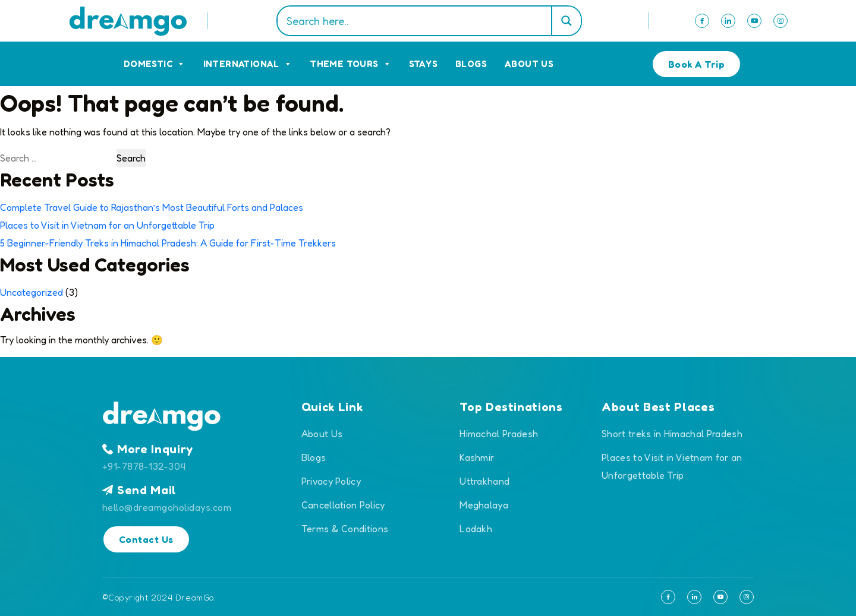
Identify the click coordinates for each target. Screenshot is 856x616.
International (248, 64)
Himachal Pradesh (499, 434)
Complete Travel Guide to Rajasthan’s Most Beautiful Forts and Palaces (152, 207)
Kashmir (477, 457)
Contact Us (146, 539)
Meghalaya (484, 505)
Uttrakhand (484, 481)
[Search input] (417, 21)
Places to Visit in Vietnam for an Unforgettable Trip (107, 225)
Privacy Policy (331, 481)
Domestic (155, 64)
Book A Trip (696, 64)
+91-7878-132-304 (144, 466)
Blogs (471, 64)
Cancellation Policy (343, 505)
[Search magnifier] (566, 21)
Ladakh (476, 529)
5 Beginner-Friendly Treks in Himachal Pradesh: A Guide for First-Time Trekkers (168, 243)
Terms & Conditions (345, 529)
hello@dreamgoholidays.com (167, 507)
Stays (423, 64)
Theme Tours (350, 64)
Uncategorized (32, 292)
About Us (529, 64)
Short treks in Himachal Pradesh (672, 434)
